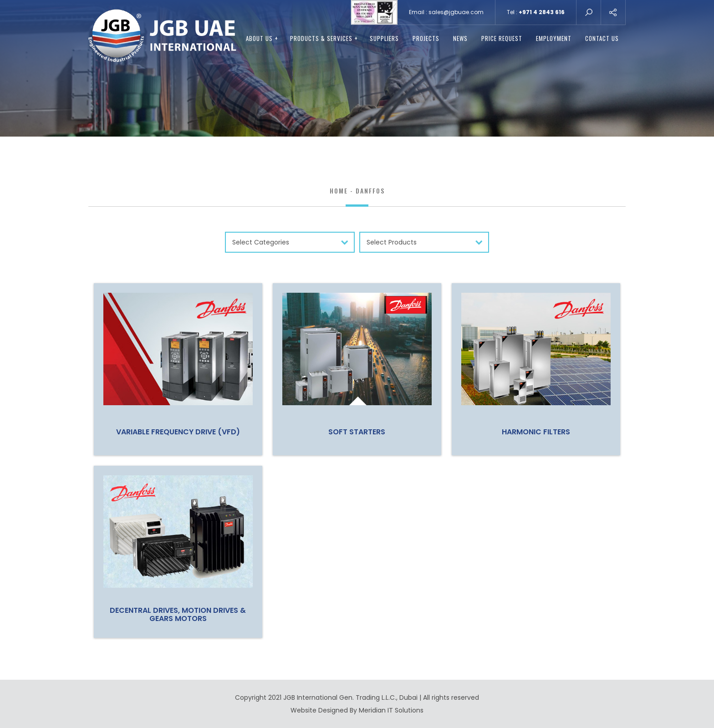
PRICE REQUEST (502, 38)
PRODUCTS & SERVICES (324, 38)
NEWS (460, 38)
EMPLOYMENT (554, 38)
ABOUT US (262, 38)
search (589, 12)
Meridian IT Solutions (391, 710)
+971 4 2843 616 (542, 12)
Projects (426, 38)
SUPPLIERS (384, 38)
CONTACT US (602, 38)
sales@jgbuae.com (456, 12)
